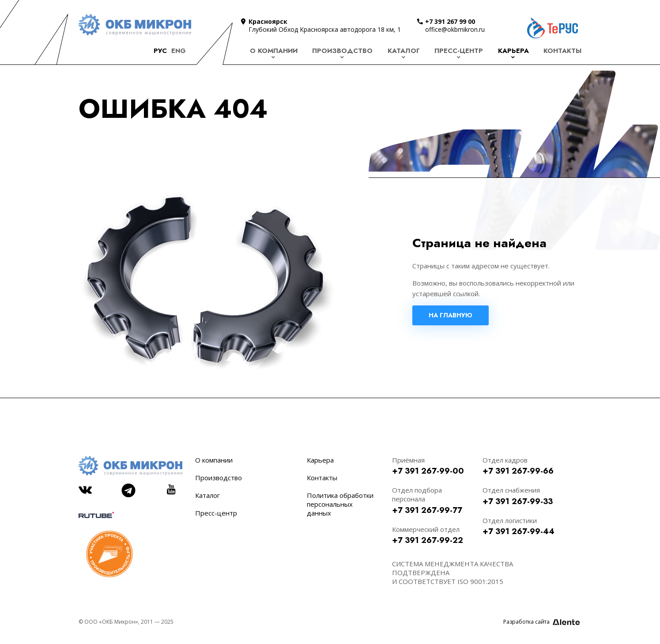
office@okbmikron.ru (455, 29)
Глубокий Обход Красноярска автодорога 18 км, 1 (325, 29)
